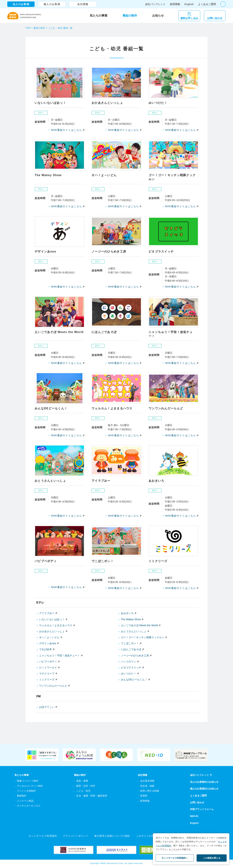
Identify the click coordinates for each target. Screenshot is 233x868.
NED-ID (194, 816)
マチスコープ (47, 673)
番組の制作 (130, 16)
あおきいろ (127, 613)
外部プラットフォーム (202, 809)
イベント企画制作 (26, 791)
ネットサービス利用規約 (43, 836)
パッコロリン (129, 661)
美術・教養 (82, 781)
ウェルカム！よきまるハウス (56, 625)
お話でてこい (47, 707)
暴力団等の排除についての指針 (112, 836)
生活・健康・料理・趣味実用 (92, 796)
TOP (28, 28)
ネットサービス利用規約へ (175, 858)
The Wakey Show (131, 619)
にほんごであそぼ (131, 649)
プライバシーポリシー (76, 836)
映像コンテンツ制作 (28, 781)
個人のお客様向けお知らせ (204, 789)
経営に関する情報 (150, 791)
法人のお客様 (21, 4)
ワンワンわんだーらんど (53, 686)
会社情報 (83, 4)
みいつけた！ (129, 673)
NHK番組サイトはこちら (67, 130)
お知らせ (158, 16)
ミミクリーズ (47, 679)
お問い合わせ (197, 802)
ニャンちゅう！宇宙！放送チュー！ (60, 655)
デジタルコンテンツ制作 (30, 786)
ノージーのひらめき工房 (135, 655)
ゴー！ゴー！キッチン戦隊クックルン (143, 637)
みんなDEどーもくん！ (134, 679)
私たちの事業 (99, 16)
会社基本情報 (147, 781)
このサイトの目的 (146, 836)
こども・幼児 (83, 791)
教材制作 (22, 796)
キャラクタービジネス (29, 806)
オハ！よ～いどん (49, 637)
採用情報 (175, 4)
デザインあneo (48, 643)
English (189, 4)
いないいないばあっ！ (52, 619)
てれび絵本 (46, 649)
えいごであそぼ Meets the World (139, 625)
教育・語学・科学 (86, 786)
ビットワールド (48, 667)
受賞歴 (144, 796)
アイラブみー (47, 613)
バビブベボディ (48, 661)
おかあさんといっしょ (52, 631)
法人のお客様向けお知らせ (204, 782)
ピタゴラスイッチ (131, 667)
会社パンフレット (155, 4)
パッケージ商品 (25, 801)
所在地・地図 (147, 786)
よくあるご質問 (207, 4)
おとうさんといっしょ (134, 631)
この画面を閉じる (212, 858)
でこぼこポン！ (130, 643)
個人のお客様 (52, 4)
